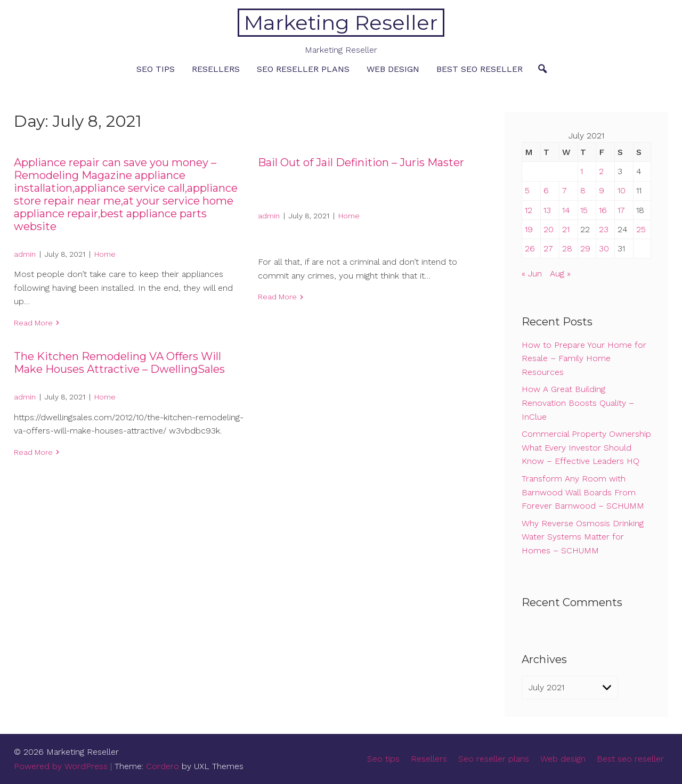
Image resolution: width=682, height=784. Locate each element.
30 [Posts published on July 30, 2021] (604, 248)
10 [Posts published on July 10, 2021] (622, 190)
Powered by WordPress (61, 766)
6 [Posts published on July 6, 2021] (546, 190)
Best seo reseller (480, 69)
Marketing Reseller (341, 23)
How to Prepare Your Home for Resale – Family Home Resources (584, 358)
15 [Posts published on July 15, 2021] (584, 210)
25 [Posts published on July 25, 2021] (641, 229)
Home (105, 254)
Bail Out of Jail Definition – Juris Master (361, 162)
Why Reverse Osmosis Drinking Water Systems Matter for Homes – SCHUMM (583, 537)
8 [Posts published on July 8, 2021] (583, 190)
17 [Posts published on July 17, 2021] (621, 210)
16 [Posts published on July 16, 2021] (603, 210)
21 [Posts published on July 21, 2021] (566, 229)
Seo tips (156, 69)
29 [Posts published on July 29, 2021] (585, 248)
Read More (33, 323)
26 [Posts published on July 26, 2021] (530, 248)
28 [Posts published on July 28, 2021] (567, 248)
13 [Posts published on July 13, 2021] (547, 210)
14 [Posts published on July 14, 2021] (566, 210)
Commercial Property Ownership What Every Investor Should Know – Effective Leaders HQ (586, 447)
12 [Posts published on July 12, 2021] (529, 210)
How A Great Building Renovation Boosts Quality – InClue (578, 403)
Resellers (216, 69)
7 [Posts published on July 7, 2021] (565, 190)
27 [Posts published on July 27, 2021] (548, 248)
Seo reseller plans (303, 69)
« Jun (532, 273)
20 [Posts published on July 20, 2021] (549, 229)
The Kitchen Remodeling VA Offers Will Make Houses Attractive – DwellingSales (119, 363)
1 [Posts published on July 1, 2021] (582, 171)
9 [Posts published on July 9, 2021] (602, 190)
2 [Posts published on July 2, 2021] (601, 171)
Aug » (560, 273)
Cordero (163, 766)
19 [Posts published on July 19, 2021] (529, 229)
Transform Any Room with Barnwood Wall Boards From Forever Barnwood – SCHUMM (583, 492)
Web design (393, 69)
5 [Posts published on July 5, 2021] (527, 190)
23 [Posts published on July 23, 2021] (604, 229)
